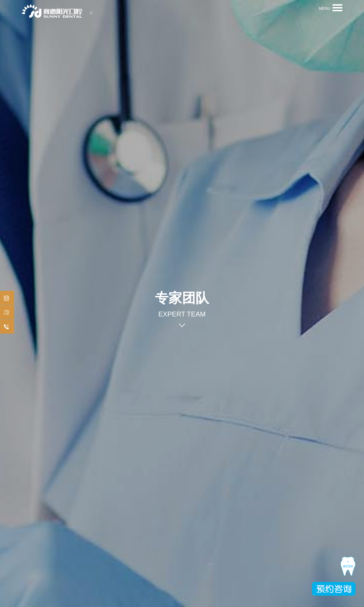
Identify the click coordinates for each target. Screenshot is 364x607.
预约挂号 (6, 298)
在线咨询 (6, 327)
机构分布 (6, 313)
